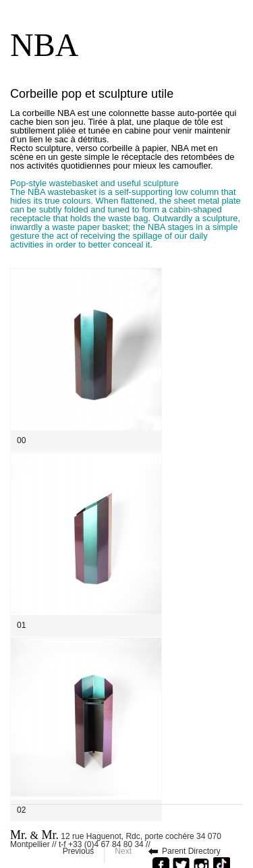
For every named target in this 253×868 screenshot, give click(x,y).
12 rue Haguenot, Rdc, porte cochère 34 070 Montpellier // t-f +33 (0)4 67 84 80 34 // (116, 838)
